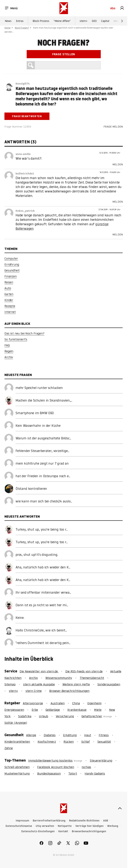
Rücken (69, 742)
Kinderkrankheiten (17, 742)
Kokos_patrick (25, 211)
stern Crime (34, 691)
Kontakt (63, 831)
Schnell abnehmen (17, 767)
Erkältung (70, 735)
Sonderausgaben (109, 684)
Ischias (86, 767)
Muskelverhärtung (17, 773)
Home (7, 28)
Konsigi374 (23, 84)
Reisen (9, 282)
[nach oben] (120, 808)
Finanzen (11, 276)
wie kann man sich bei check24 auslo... (44, 501)
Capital (105, 21)
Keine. (20, 618)
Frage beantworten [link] (27, 116)
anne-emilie (23, 154)
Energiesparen (14, 710)
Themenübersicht (92, 678)
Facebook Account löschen (56, 767)
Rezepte (10, 306)
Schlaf (86, 742)
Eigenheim (94, 703)
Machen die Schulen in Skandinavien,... (44, 400)
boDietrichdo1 (25, 174)
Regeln (9, 351)
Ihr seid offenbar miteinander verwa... (43, 592)
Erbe (35, 710)
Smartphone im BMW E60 (35, 413)
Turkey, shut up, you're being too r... (42, 529)
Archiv (9, 357)
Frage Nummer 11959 (18, 127)
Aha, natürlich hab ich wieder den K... (43, 567)
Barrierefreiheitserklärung (49, 821)
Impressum (22, 821)
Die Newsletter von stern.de (39, 671)
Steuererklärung (101, 760)
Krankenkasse (77, 710)
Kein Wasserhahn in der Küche (38, 426)
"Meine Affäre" (62, 21)
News (8, 21)
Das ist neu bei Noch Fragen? (24, 333)
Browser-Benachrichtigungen (69, 691)
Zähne (9, 748)
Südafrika (25, 716)
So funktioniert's (16, 339)
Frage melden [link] (113, 127)
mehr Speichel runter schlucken (39, 388)
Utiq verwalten (45, 826)
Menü (11, 8)
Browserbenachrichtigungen (89, 831)
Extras (20, 21)
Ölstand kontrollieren (31, 489)
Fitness (104, 735)
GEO (94, 21)
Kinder (9, 300)
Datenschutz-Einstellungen (38, 831)
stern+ (84, 21)
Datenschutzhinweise (19, 826)
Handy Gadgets (95, 773)
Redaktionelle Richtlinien (84, 821)
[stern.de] (64, 8)
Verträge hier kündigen (89, 826)
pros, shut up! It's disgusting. (37, 555)
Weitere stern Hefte (76, 684)
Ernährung (12, 264)
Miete (98, 710)
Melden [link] (118, 164)
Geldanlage (53, 710)
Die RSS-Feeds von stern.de (84, 671)
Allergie (31, 735)
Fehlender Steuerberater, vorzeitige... (42, 451)
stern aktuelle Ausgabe (39, 684)
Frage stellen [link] (64, 54)
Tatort (73, 773)
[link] (122, 8)
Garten (9, 294)
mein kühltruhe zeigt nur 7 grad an (42, 463)
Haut (88, 735)
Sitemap (10, 684)
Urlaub (44, 716)
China (76, 703)
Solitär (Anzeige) (16, 723)
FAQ (7, 345)
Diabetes (50, 735)
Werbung (113, 826)
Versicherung (65, 716)
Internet (10, 312)
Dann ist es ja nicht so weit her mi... (42, 605)
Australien (58, 703)
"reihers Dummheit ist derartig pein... (43, 643)
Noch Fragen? (22, 28)
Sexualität (104, 742)
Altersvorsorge (33, 703)
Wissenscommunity (59, 678)
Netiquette (65, 826)
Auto (8, 288)
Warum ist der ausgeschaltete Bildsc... (43, 438)
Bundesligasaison (49, 773)
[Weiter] (122, 21)
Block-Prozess (41, 21)
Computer (11, 258)
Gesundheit (12, 270)
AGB (106, 821)
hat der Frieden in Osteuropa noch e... (43, 476)
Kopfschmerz (47, 742)
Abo (113, 8)
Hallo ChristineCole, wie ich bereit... (41, 630)
